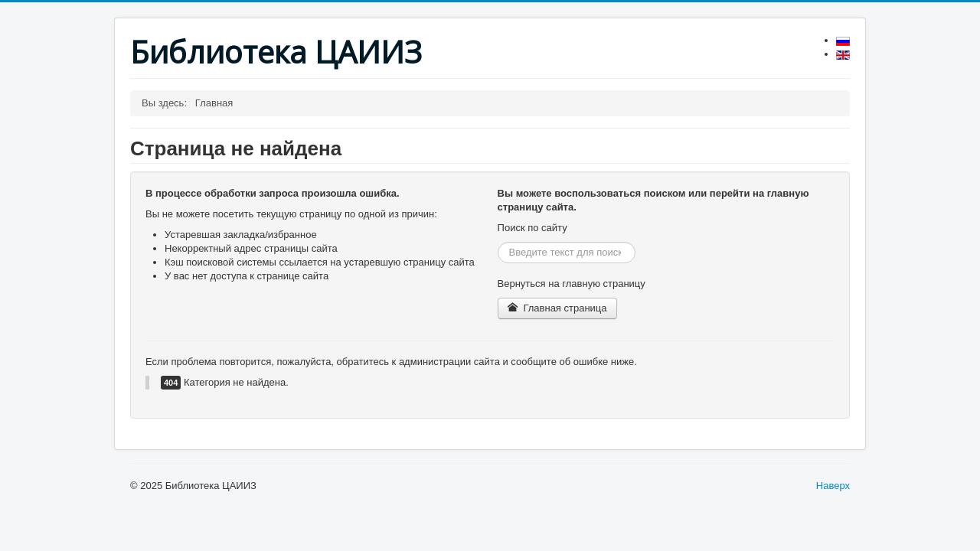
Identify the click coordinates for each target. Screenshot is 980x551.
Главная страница (557, 308)
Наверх (833, 486)
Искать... (498, 242)
